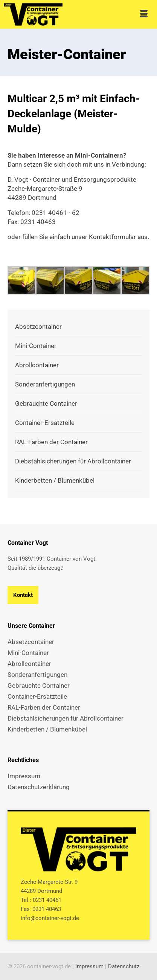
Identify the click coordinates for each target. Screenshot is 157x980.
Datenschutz (124, 966)
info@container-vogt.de (50, 918)
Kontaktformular (112, 237)
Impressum (89, 966)
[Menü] (144, 14)
